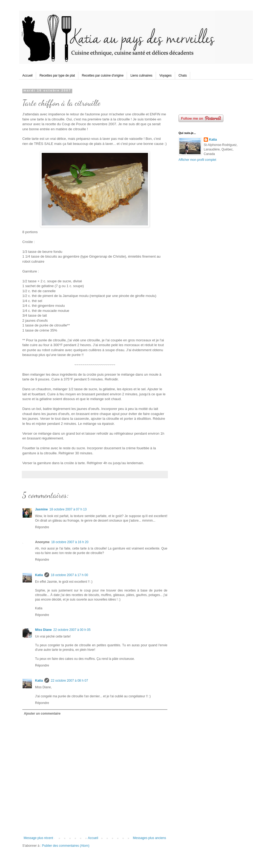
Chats (183, 76)
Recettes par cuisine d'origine (103, 76)
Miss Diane (43, 630)
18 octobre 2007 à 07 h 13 (68, 509)
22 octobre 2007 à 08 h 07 (69, 681)
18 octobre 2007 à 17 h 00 (69, 575)
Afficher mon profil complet (197, 160)
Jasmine (41, 509)
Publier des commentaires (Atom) (66, 846)
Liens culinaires (141, 76)
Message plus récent (38, 838)
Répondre (42, 527)
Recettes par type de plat (57, 76)
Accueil (27, 76)
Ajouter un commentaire (42, 714)
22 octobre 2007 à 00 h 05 (72, 630)
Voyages (165, 76)
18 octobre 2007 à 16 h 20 (70, 542)
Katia (39, 575)
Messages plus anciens (149, 838)
